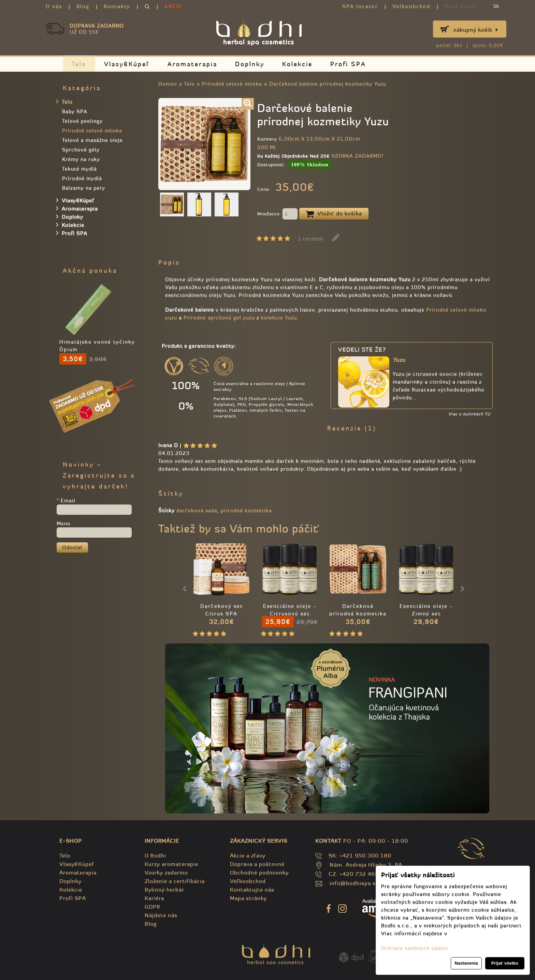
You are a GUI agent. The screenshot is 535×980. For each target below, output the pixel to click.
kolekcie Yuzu (279, 318)
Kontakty (117, 6)
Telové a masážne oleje (92, 140)
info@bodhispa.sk (354, 883)
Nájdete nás (161, 915)
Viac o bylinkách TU (469, 414)
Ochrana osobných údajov (415, 948)
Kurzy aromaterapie (171, 864)
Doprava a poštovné (257, 864)
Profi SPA (348, 64)
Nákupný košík (476, 30)
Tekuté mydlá (79, 169)
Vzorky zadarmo (166, 872)
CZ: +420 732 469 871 (360, 874)
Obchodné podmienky (259, 872)
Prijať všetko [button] (505, 963)
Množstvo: (277, 214)
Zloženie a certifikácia (175, 881)
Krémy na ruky (81, 159)
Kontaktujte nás (252, 890)
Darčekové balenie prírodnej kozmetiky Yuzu (328, 84)
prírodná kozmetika (246, 510)
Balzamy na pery (84, 188)
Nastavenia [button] (466, 963)
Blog (83, 6)
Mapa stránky (248, 898)
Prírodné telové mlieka (232, 84)
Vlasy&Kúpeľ (127, 64)
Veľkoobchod (411, 6)
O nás (54, 6)
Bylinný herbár (164, 890)
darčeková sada (197, 510)
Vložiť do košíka (334, 214)
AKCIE (173, 6)
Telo (79, 64)
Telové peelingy (82, 121)
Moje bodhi (461, 6)
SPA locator (360, 6)
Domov (168, 84)
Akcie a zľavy (248, 855)
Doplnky (250, 64)
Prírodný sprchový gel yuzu (219, 318)
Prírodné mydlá (82, 178)
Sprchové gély (81, 150)
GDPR (152, 907)
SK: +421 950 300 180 (360, 855)
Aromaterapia (192, 64)
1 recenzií (311, 239)
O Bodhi (155, 855)
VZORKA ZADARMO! (357, 156)
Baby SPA (75, 111)
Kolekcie (297, 64)
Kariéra (154, 898)
